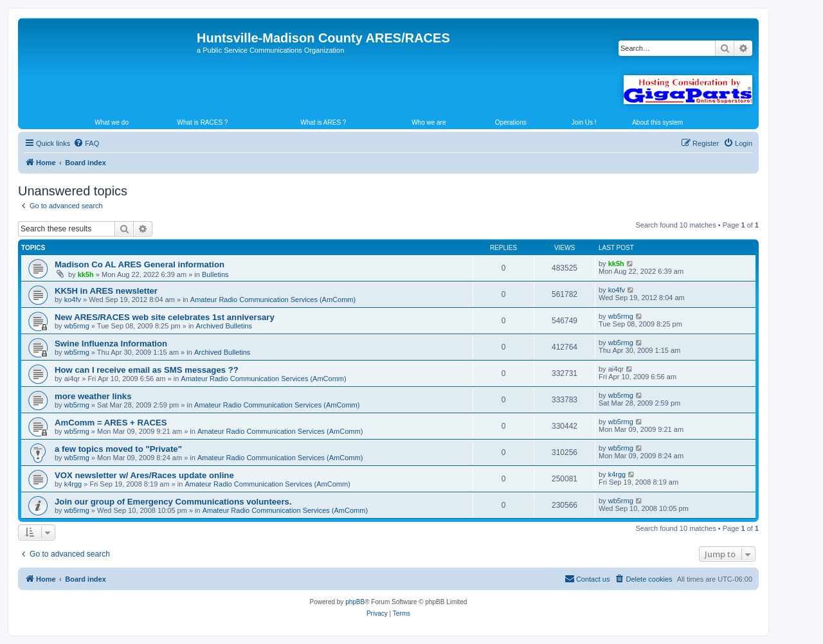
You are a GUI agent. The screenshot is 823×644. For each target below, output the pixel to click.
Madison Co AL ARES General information (140, 264)
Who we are (429, 122)
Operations (511, 122)
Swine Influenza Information (111, 344)
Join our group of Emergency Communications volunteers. (173, 502)
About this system (657, 122)
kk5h (86, 274)
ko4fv (73, 300)
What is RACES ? (203, 122)
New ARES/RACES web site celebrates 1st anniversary (165, 317)
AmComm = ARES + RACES (111, 423)
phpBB (355, 602)
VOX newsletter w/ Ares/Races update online (144, 475)
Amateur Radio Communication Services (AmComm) (273, 300)
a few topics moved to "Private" (118, 449)
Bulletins (215, 274)
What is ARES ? (323, 122)
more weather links (93, 396)
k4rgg (73, 484)
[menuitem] (86, 143)
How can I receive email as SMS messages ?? (147, 370)
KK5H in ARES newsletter (106, 291)
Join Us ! (584, 122)
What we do (112, 122)
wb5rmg (77, 326)
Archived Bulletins (224, 326)
